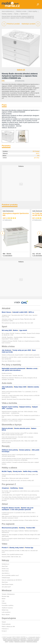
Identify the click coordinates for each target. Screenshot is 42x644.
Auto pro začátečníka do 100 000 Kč (12, 580)
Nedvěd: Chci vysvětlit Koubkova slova (12, 554)
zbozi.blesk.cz (6, 573)
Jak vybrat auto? (6, 587)
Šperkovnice (24, 14)
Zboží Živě (5, 566)
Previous (3, 233)
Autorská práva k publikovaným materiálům (15, 639)
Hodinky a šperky (7, 14)
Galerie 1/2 (21, 70)
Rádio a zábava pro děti (8, 626)
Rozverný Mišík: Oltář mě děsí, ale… (12, 557)
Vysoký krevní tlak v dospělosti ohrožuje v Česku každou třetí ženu (20, 520)
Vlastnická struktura (32, 642)
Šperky (16, 14)
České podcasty (6, 624)
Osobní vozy (5, 569)
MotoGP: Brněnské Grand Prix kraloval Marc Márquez (17, 399)
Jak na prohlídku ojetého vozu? (10, 575)
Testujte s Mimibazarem (8, 594)
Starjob (4, 622)
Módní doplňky (33, 11)
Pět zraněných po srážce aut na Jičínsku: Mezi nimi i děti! (17, 323)
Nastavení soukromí (20, 642)
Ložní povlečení (6, 612)
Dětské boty (5, 610)
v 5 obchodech (7, 255)
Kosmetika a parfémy (8, 605)
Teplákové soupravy (7, 608)
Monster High (5, 596)
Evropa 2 (4, 631)
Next (39, 233)
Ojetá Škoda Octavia (7, 584)
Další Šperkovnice (8, 211)
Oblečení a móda (21, 11)
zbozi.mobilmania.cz (8, 11)
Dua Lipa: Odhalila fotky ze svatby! (11, 361)
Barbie (4, 599)
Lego (3, 601)
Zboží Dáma (5, 571)
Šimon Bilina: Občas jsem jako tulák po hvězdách (15, 478)
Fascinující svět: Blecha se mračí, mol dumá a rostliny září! (18, 480)
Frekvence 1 (5, 629)
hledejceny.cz (5, 564)
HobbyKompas (6, 578)
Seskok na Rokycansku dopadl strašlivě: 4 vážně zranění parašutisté (21, 355)
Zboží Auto (5, 582)
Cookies (11, 642)
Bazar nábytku (6, 615)
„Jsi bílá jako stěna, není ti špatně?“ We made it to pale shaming (19, 495)
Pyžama (4, 603)
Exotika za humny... (7, 373)
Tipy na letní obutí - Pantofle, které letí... (13, 376)
